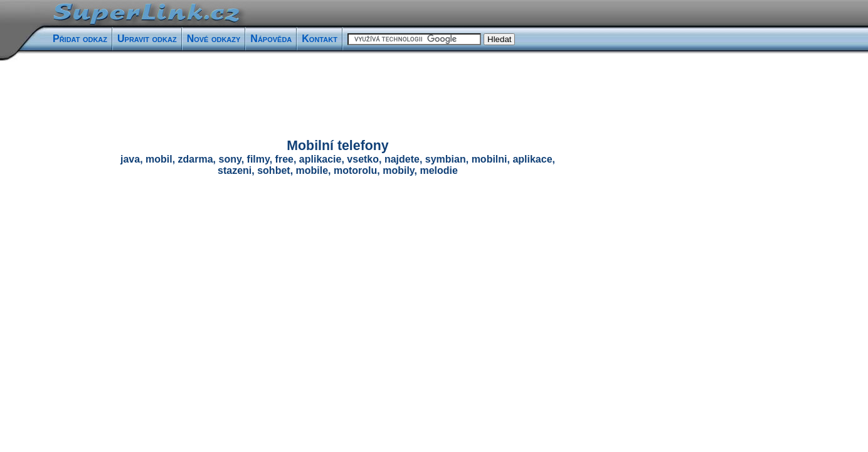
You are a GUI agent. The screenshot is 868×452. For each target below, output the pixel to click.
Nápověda (271, 39)
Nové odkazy (214, 39)
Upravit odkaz (147, 39)
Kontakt (320, 39)
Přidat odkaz (80, 39)
